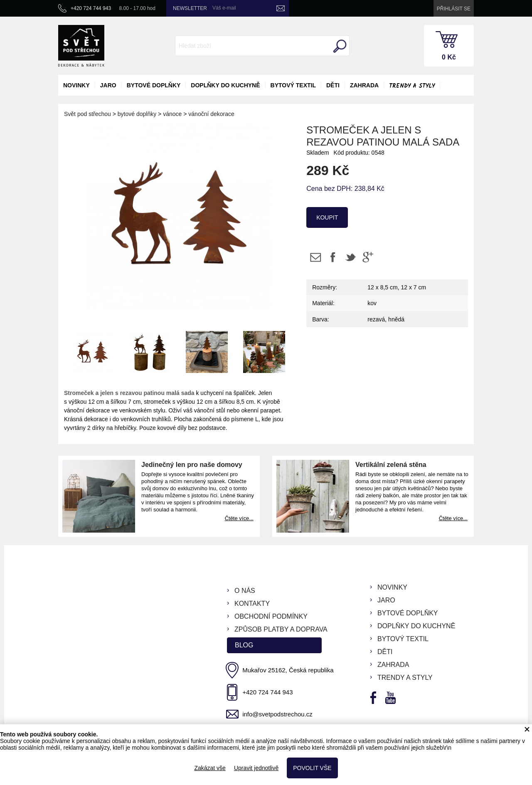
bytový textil (293, 85)
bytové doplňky (154, 85)
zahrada (364, 85)
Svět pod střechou (87, 114)
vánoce (172, 114)
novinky (76, 85)
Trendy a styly (412, 86)
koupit (327, 217)
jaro (108, 85)
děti (333, 85)
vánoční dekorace (211, 114)
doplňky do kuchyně (225, 85)
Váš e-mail (224, 8)
